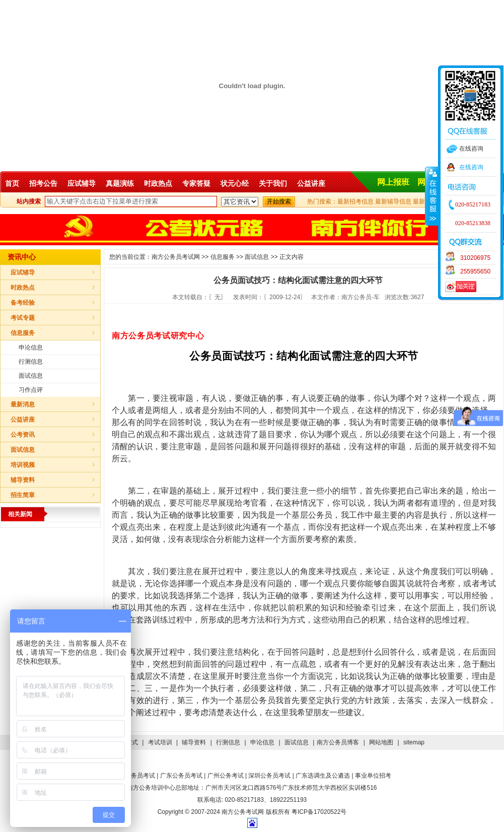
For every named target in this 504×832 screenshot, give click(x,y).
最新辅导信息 (393, 201)
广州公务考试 (226, 776)
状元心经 (235, 183)
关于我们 (273, 183)
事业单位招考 (373, 776)
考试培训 (160, 742)
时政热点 (158, 183)
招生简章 (23, 495)
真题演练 (120, 183)
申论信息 (31, 348)
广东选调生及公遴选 (323, 776)
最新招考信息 (355, 201)
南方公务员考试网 (176, 257)
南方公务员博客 (338, 742)
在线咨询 (471, 167)
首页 (12, 183)
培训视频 (23, 465)
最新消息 (23, 404)
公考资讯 (23, 435)
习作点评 (31, 390)
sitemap (414, 742)
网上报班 (393, 182)
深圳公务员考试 (269, 776)
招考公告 (43, 183)
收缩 (432, 196)
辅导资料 (23, 480)
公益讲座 (311, 183)
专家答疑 (196, 183)
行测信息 (31, 362)
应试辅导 (82, 183)
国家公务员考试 (134, 776)
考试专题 (23, 318)
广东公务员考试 (181, 776)
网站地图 (381, 742)
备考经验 (23, 303)
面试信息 (31, 376)
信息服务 (23, 333)
